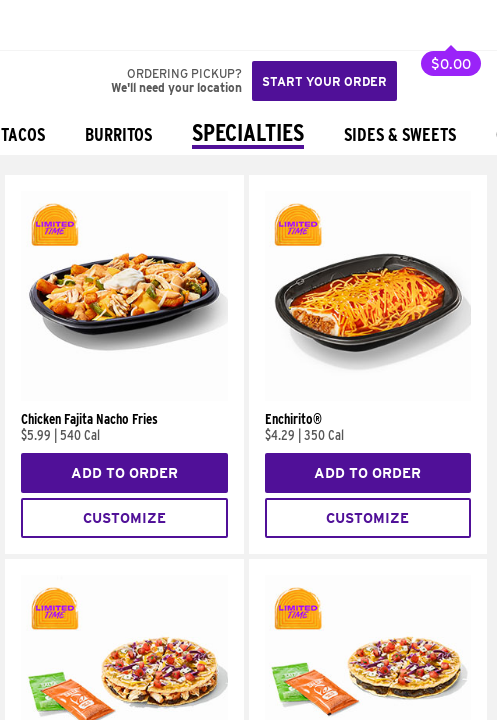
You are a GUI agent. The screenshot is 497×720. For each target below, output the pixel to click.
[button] (82, 25)
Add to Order (124, 473)
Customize (124, 518)
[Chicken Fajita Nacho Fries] (124, 396)
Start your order (324, 81)
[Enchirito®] (368, 396)
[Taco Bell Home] (35, 25)
